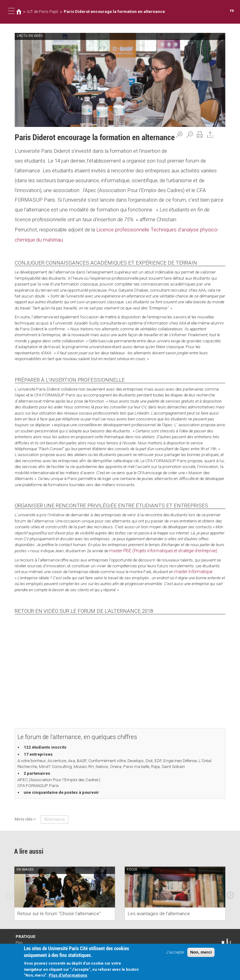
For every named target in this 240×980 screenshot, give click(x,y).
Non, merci (201, 952)
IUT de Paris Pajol (42, 12)
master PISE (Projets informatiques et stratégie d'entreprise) (163, 550)
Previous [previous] (10, 893)
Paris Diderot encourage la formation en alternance (114, 12)
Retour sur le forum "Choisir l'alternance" (59, 913)
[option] (65, 893)
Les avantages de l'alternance (159, 913)
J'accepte (175, 952)
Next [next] (230, 893)
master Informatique (193, 571)
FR (232, 11)
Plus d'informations (68, 975)
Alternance (54, 818)
